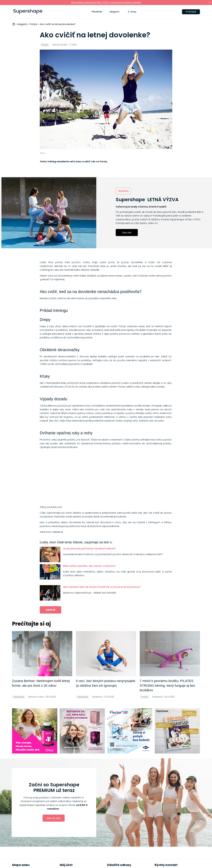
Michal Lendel (60, 45)
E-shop (132, 12)
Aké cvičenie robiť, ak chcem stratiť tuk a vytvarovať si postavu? (102, 587)
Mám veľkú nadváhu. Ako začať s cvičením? (89, 566)
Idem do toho (54, 818)
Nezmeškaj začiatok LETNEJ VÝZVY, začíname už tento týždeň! (106, 2)
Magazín (115, 12)
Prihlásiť (191, 12)
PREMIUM (97, 12)
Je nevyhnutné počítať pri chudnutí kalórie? (89, 549)
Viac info (127, 233)
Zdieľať (50, 610)
